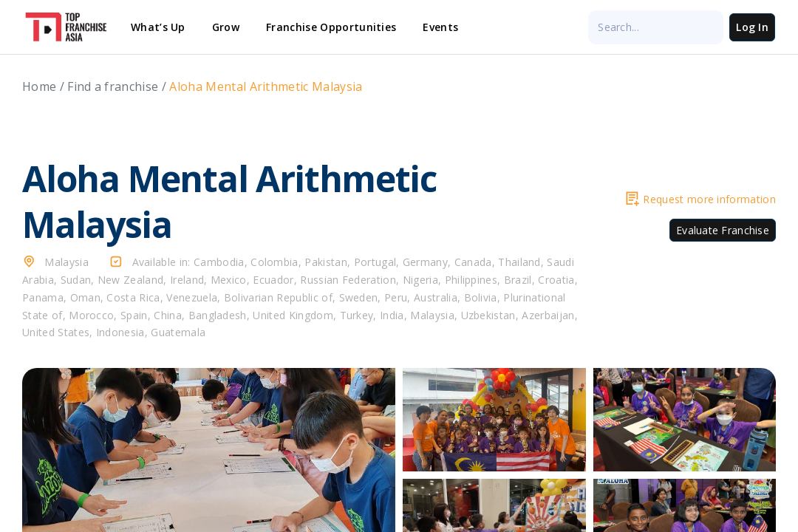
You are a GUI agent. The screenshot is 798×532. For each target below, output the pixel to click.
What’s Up (158, 27)
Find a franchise (113, 86)
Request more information (701, 199)
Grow (226, 27)
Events (440, 27)
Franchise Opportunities (331, 27)
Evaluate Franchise (723, 230)
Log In (752, 27)
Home (39, 86)
